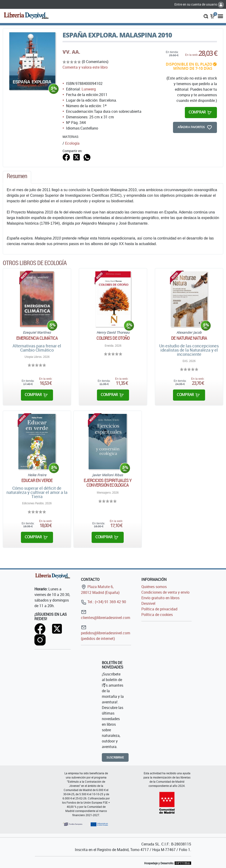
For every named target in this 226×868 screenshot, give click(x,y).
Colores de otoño (113, 338)
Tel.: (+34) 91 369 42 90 (103, 602)
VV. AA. (71, 52)
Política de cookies (157, 615)
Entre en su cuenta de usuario (199, 4)
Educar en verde (37, 480)
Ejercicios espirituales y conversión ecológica (108, 483)
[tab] (17, 177)
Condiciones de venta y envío (165, 592)
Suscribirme (115, 757)
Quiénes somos (154, 587)
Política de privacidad (159, 609)
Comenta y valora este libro (85, 67)
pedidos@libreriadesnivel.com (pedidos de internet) (106, 633)
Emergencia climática (37, 338)
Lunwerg (89, 89)
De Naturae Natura (189, 338)
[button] (206, 16)
